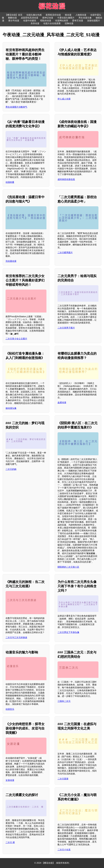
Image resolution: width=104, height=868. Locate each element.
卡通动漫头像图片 (66, 18)
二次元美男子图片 (66, 328)
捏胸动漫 (69, 23)
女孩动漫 (10, 780)
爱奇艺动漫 (78, 21)
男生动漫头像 (85, 18)
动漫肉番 (10, 182)
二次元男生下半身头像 (68, 632)
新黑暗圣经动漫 (53, 15)
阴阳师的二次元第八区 (68, 567)
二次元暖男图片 (65, 253)
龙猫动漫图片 (94, 21)
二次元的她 (11, 469)
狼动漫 (68, 15)
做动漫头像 (11, 408)
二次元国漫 (63, 779)
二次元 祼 (10, 842)
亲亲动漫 (35, 23)
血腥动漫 (62, 402)
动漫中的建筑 (30, 21)
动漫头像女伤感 (34, 15)
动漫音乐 (10, 709)
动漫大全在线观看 (52, 23)
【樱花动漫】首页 (14, 15)
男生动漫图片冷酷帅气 (16, 107)
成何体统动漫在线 (66, 179)
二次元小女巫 (64, 850)
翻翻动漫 (12, 18)
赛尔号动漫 (14, 21)
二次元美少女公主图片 (16, 339)
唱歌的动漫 (46, 21)
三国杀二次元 (64, 701)
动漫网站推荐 (62, 21)
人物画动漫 (81, 15)
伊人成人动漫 (64, 99)
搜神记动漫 (48, 18)
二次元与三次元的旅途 (16, 637)
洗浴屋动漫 (11, 261)
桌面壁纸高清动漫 (30, 18)
